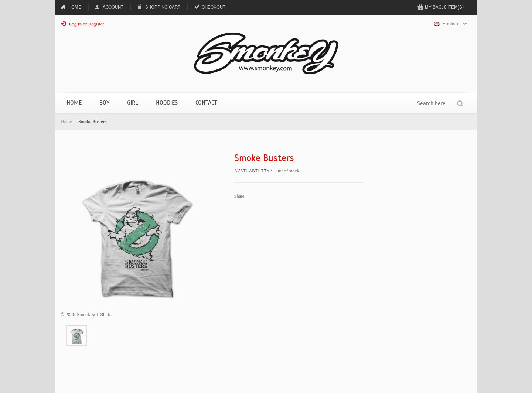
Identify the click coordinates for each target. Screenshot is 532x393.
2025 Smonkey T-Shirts (86, 315)
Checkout (214, 7)
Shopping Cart (163, 7)
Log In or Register (83, 24)
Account (113, 7)
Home (75, 7)
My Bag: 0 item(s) (444, 7)
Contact (206, 103)
